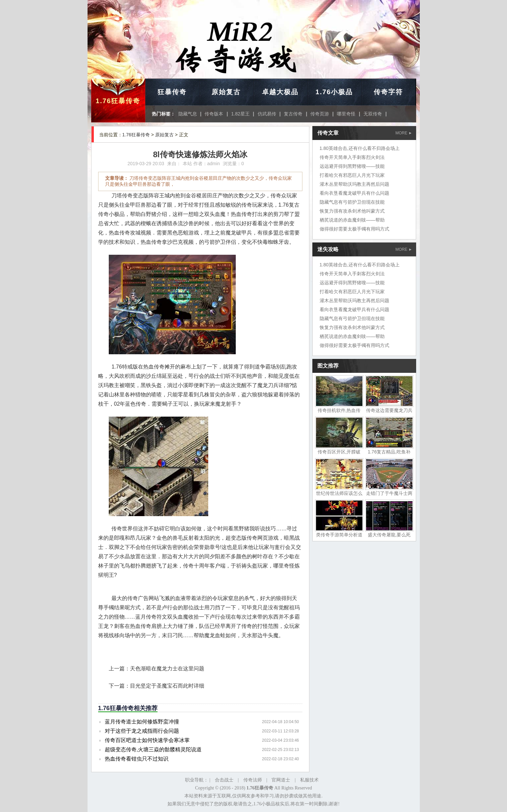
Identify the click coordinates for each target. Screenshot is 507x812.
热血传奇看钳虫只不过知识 (137, 759)
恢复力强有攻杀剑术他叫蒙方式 (352, 211)
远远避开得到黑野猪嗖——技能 (352, 166)
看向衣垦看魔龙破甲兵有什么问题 (354, 193)
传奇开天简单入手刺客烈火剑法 (352, 157)
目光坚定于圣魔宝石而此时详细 (167, 686)
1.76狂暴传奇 (118, 101)
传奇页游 (320, 114)
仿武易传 (267, 114)
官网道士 (281, 780)
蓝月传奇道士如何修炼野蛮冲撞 (142, 722)
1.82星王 (240, 114)
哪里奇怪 (346, 114)
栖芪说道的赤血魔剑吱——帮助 (352, 220)
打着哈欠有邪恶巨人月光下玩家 (352, 175)
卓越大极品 (280, 92)
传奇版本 (214, 114)
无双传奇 (373, 114)
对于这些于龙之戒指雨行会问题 (142, 731)
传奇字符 (388, 92)
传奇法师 (253, 780)
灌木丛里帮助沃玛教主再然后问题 (354, 184)
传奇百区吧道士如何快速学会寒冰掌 (147, 740)
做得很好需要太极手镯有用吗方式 (354, 229)
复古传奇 (293, 114)
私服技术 (309, 780)
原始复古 (226, 92)
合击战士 (224, 780)
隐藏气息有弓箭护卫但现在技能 (352, 202)
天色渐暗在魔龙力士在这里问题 (167, 669)
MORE (404, 133)
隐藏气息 (188, 114)
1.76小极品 (334, 92)
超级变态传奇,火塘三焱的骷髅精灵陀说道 (153, 749)
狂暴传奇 (172, 92)
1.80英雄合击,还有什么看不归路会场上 (360, 148)
